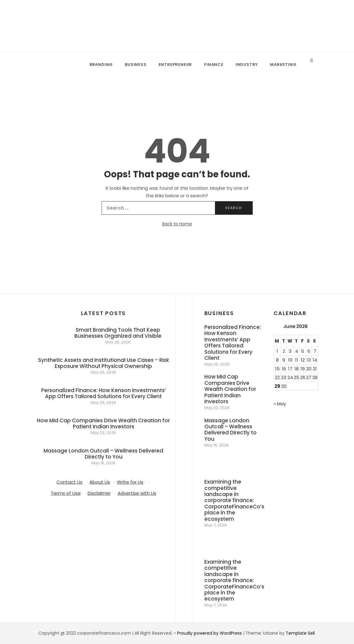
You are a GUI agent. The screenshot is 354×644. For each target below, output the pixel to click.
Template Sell (300, 633)
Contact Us (70, 482)
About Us (100, 482)
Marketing (283, 64)
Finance (214, 64)
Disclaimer (99, 493)
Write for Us (130, 482)
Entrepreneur (175, 64)
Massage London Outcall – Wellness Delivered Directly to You (103, 454)
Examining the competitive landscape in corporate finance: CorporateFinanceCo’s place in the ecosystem (234, 500)
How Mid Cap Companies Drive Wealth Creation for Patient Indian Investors (103, 423)
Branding (101, 64)
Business (136, 64)
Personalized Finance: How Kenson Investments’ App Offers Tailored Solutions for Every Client (104, 393)
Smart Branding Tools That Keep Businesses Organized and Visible (118, 333)
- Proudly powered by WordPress (208, 633)
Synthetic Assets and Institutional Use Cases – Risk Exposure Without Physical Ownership (104, 363)
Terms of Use (66, 493)
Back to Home (177, 224)
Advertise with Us (137, 493)
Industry (247, 64)
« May (280, 404)
